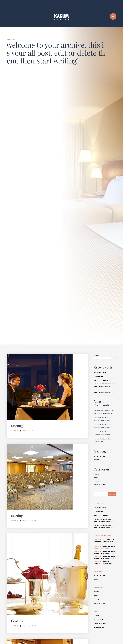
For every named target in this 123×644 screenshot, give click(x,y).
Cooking (17, 621)
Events (96, 474)
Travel (96, 481)
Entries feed (99, 620)
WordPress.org (100, 627)
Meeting (17, 426)
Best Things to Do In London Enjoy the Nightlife (104, 541)
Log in (96, 616)
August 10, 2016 (28, 431)
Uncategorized (100, 484)
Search (96, 355)
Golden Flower (100, 372)
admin (16, 431)
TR (114, 7)
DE (116, 7)
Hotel (96, 478)
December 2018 (99, 457)
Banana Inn (98, 376)
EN (111, 7)
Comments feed (100, 623)
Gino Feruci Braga (101, 380)
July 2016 (97, 460)
